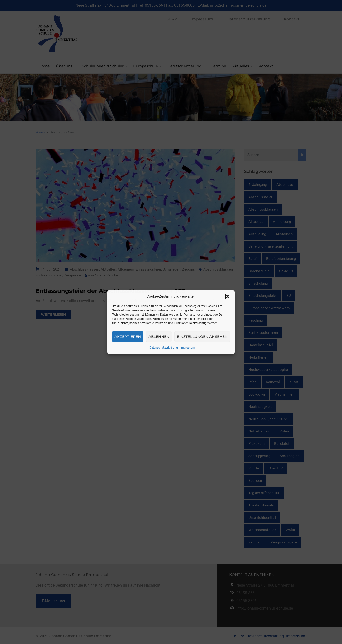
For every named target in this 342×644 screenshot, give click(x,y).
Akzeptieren (128, 337)
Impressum (188, 348)
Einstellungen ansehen (202, 337)
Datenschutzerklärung (164, 348)
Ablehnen (159, 337)
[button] (228, 296)
